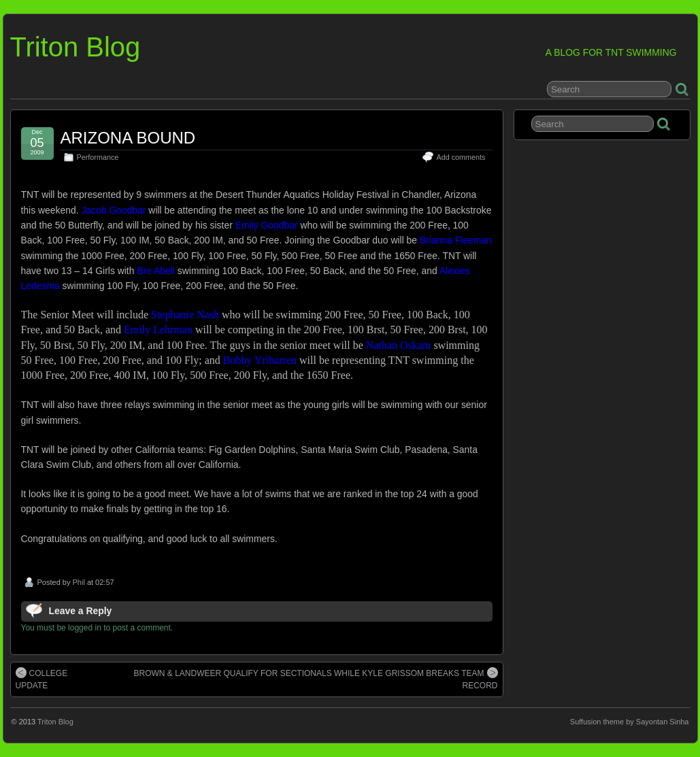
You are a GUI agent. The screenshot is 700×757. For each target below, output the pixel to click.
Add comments (461, 157)
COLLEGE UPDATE (42, 679)
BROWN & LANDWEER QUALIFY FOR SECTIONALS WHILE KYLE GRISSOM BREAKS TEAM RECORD (316, 679)
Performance (98, 157)
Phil (78, 582)
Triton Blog (76, 47)
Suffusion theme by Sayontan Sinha (630, 722)
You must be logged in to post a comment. (97, 628)
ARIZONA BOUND (128, 138)
